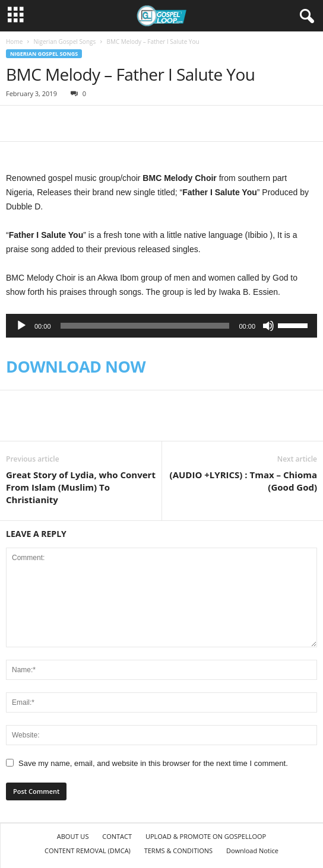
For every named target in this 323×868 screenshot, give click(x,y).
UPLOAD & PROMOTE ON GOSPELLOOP (206, 836)
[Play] (21, 326)
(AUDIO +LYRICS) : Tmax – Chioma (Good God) (243, 481)
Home (14, 42)
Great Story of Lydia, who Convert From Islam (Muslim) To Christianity (81, 487)
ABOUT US (73, 836)
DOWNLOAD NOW (76, 366)
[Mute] (268, 326)
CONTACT (117, 836)
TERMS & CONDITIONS (178, 850)
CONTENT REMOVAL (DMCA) (88, 850)
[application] (161, 326)
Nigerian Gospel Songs (64, 42)
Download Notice (252, 850)
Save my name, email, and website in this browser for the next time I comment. (153, 763)
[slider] (145, 326)
